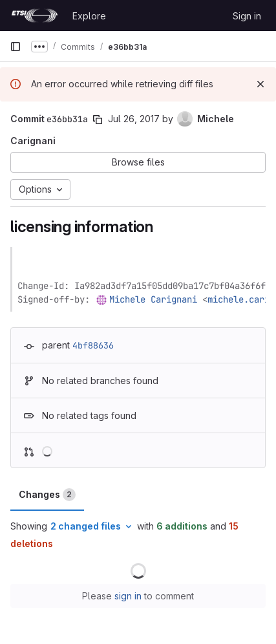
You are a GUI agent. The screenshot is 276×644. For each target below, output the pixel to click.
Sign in (247, 16)
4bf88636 (93, 345)
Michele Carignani (153, 299)
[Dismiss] (260, 84)
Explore (89, 16)
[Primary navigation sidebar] (16, 47)
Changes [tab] (47, 495)
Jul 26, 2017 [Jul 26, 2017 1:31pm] (134, 119)
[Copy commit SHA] (98, 120)
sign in (128, 596)
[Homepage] (35, 16)
